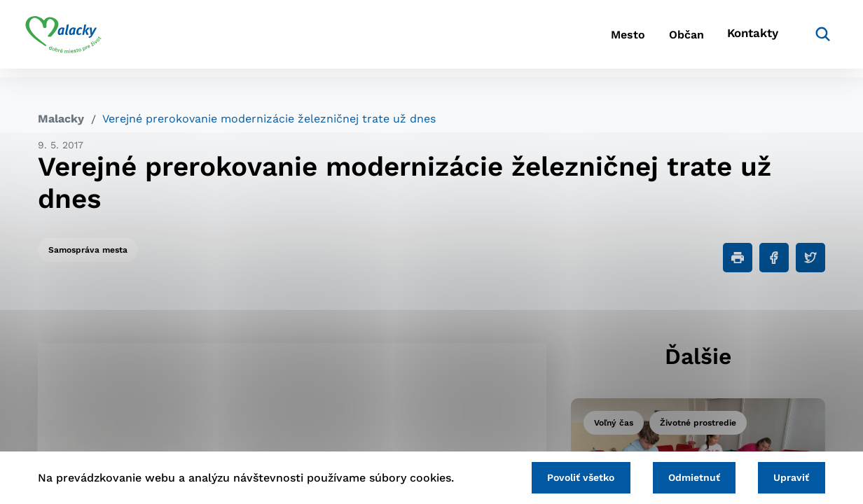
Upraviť (789, 477)
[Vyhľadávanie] (804, 38)
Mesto (589, 39)
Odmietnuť (686, 477)
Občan (659, 39)
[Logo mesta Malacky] (76, 38)
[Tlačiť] (738, 258)
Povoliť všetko (568, 477)
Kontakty (737, 39)
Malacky (61, 119)
